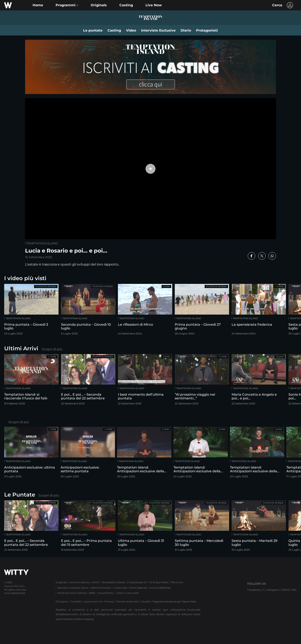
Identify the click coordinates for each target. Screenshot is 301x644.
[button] (67, 5)
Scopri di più (52, 349)
